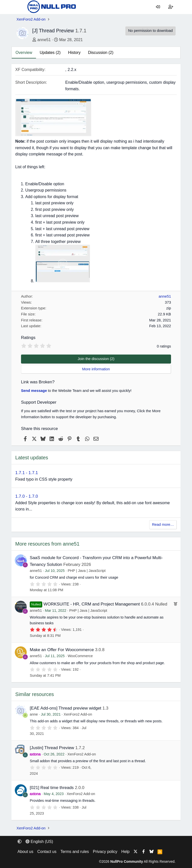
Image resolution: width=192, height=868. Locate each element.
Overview (24, 53)
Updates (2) (50, 53)
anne (34, 714)
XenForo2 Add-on (78, 714)
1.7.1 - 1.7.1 (27, 473)
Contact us (47, 852)
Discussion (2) (101, 53)
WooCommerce (80, 656)
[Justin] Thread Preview (52, 748)
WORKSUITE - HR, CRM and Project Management (92, 604)
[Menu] (20, 7)
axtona (35, 754)
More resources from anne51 (47, 544)
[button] (19, 842)
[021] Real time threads (52, 788)
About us (25, 852)
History (74, 53)
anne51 (44, 40)
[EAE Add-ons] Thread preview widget (65, 708)
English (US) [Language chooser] (39, 842)
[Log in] (158, 7)
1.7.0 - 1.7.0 (27, 496)
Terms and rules (75, 852)
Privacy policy (105, 852)
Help (125, 852)
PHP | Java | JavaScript (87, 571)
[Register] (171, 7)
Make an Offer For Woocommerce (62, 650)
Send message (34, 391)
